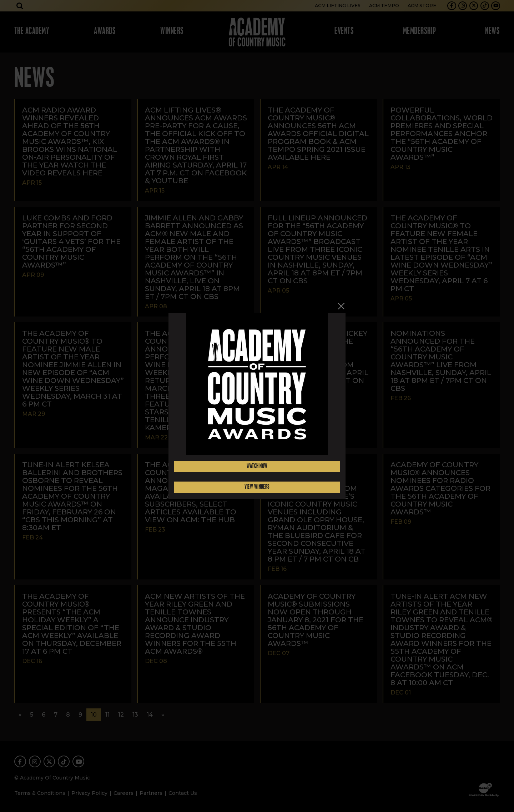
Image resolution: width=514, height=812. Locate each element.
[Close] (341, 306)
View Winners (257, 487)
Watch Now (257, 466)
